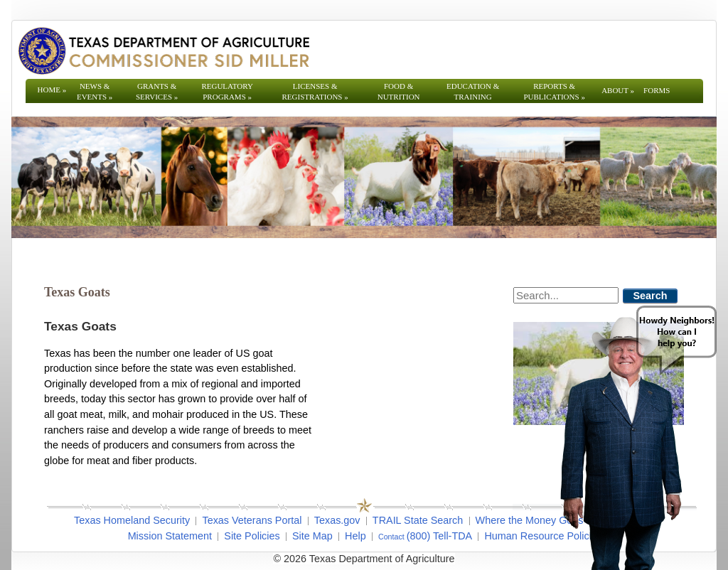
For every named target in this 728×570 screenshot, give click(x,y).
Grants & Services (157, 91)
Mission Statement (170, 536)
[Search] (566, 295)
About (618, 90)
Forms (657, 90)
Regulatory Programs (227, 91)
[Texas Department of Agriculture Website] (163, 50)
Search (651, 296)
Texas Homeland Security (132, 520)
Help (355, 536)
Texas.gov (337, 520)
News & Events (95, 91)
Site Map (312, 536)
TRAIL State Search (418, 520)
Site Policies (252, 536)
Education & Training (473, 91)
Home (52, 90)
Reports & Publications (554, 91)
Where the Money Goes (530, 520)
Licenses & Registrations (315, 91)
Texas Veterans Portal (252, 520)
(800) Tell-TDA (440, 536)
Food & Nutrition (399, 91)
